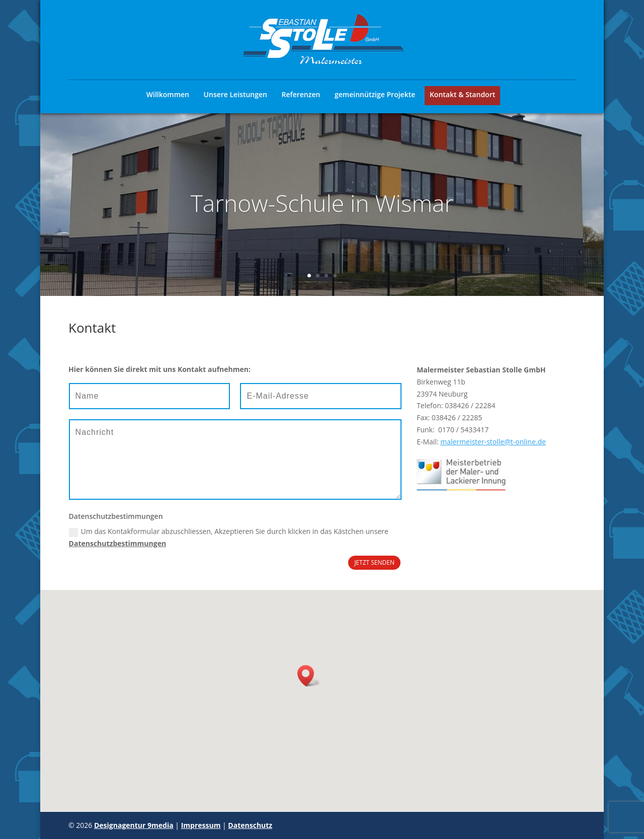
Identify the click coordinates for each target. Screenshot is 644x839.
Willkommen (168, 94)
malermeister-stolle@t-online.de (493, 442)
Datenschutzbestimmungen (118, 543)
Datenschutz (250, 825)
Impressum (201, 825)
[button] (309, 676)
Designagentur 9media (134, 825)
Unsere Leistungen (235, 94)
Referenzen (301, 94)
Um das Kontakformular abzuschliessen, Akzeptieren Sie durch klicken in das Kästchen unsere (229, 537)
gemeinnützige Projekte (375, 94)
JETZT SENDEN (374, 562)
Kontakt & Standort (462, 94)
